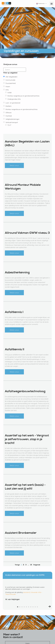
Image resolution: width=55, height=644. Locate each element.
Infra (7, 90)
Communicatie (10, 80)
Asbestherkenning (17, 273)
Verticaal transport (12, 122)
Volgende (37, 565)
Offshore (8, 113)
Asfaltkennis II (15, 350)
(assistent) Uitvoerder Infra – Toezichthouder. (24, 593)
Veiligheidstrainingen (12, 119)
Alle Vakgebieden (11, 77)
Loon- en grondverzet (13, 103)
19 (31, 565)
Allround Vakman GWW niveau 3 (27, 233)
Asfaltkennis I (14, 312)
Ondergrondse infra (14, 99)
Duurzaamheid (11, 83)
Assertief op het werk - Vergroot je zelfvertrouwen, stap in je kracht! (27, 440)
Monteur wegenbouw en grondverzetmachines (23, 96)
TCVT (9, 125)
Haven (8, 87)
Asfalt (9, 93)
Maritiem (8, 106)
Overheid (9, 116)
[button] (52, 4)
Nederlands (40, 4)
